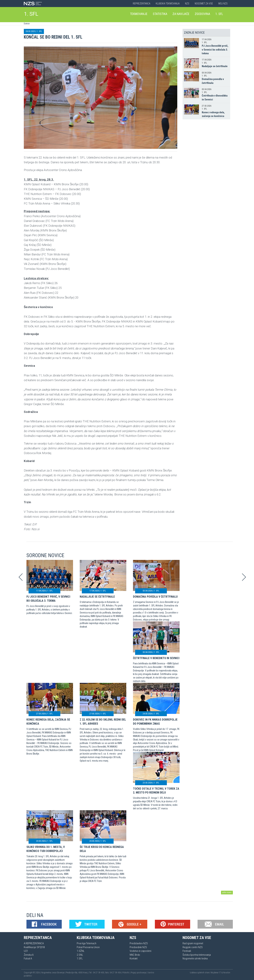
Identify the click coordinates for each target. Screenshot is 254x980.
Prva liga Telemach (87, 943)
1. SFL (31, 14)
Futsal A (28, 959)
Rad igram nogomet (193, 943)
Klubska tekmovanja (168, 4)
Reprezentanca (142, 4)
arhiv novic (227, 892)
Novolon (227, 973)
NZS (187, 4)
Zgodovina (202, 14)
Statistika (160, 14)
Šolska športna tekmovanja (197, 955)
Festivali (187, 951)
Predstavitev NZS (139, 943)
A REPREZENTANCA (34, 943)
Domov (27, 24)
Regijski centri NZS (193, 947)
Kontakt (134, 959)
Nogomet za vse (204, 4)
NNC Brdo (135, 955)
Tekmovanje (139, 14)
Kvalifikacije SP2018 (34, 947)
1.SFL (80, 959)
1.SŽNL (81, 951)
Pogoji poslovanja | (139, 973)
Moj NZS (223, 4)
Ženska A (29, 955)
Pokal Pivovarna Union (88, 947)
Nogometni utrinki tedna (195, 959)
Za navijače (181, 14)
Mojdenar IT (216, 973)
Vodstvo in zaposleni (140, 951)
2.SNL (80, 955)
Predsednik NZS (138, 947)
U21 (26, 951)
